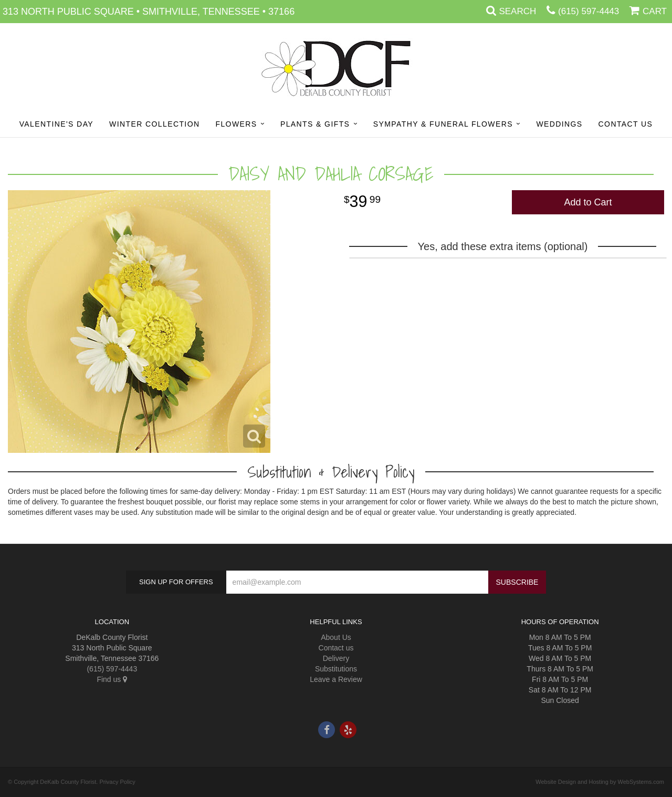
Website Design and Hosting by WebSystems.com (600, 782)
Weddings (559, 124)
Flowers (236, 124)
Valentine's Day (56, 124)
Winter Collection (154, 124)
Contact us (336, 648)
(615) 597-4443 (589, 11)
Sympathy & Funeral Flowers (443, 124)
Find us (112, 679)
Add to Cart (588, 202)
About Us (336, 637)
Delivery (336, 658)
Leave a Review (336, 679)
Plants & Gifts (315, 124)
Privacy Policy (117, 782)
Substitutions (336, 669)
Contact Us (626, 124)
